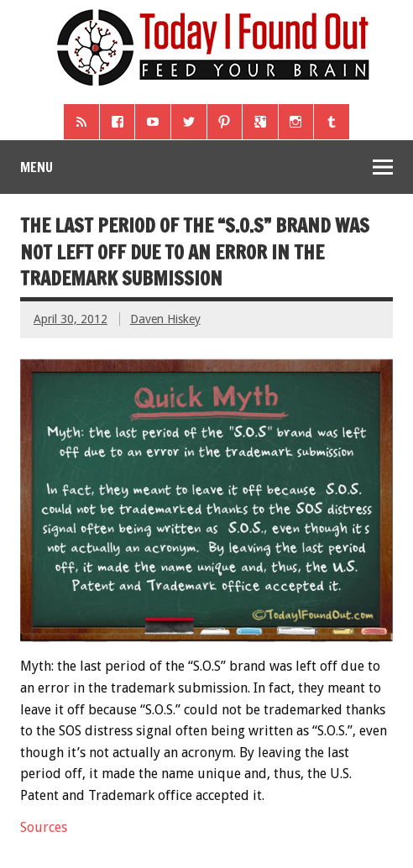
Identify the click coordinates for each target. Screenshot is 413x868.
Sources (44, 827)
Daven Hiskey (165, 319)
